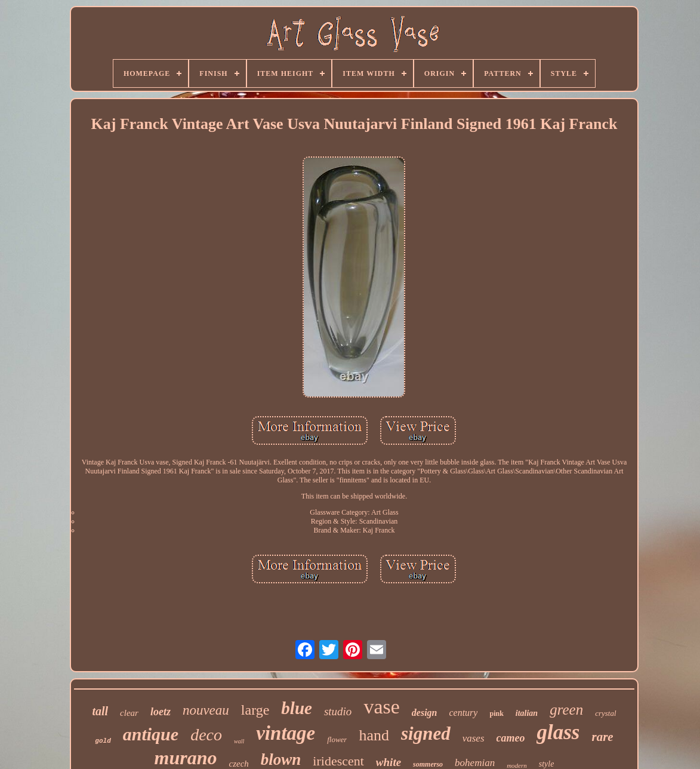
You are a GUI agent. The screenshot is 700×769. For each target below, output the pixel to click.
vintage (286, 733)
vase (381, 707)
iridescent (338, 761)
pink (496, 713)
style (547, 764)
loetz (161, 712)
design (425, 713)
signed (426, 733)
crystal (605, 713)
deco (206, 735)
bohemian (475, 763)
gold (103, 741)
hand (374, 735)
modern (517, 765)
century (463, 713)
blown (281, 759)
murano (186, 758)
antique (151, 734)
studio (338, 711)
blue (297, 708)
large (255, 710)
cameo (511, 738)
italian (527, 713)
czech (238, 764)
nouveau (206, 710)
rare (602, 737)
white (388, 762)
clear (129, 713)
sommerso (428, 764)
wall (239, 741)
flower (337, 739)
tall (100, 711)
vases (474, 738)
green (566, 710)
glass (558, 732)
